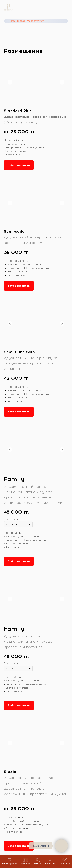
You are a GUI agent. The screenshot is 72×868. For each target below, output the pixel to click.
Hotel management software (27, 21)
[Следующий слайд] (62, 82)
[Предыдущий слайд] (10, 82)
